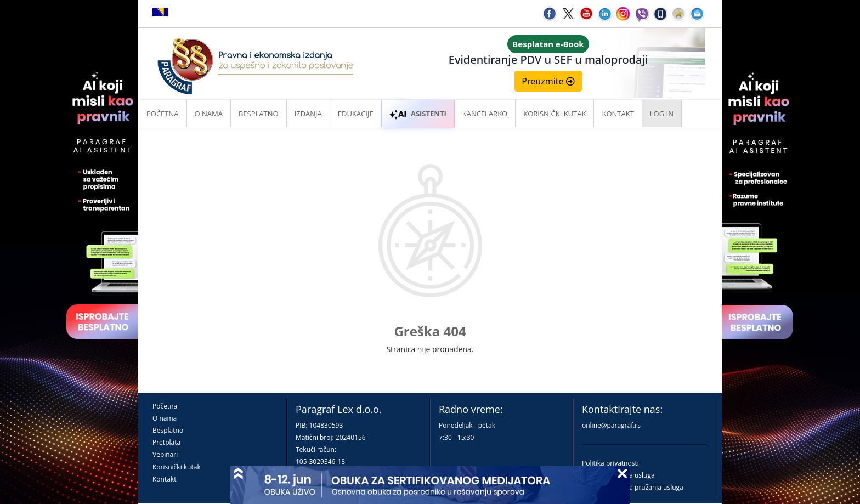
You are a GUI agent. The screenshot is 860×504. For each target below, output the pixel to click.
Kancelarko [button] (485, 114)
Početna (163, 114)
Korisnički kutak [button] (555, 114)
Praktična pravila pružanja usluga (633, 487)
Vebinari (165, 454)
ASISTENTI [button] (418, 114)
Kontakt (164, 479)
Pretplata (166, 442)
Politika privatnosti (610, 463)
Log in (662, 114)
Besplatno (259, 114)
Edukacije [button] (356, 114)
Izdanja (308, 114)
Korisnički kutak (177, 467)
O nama (209, 114)
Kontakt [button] (618, 114)
